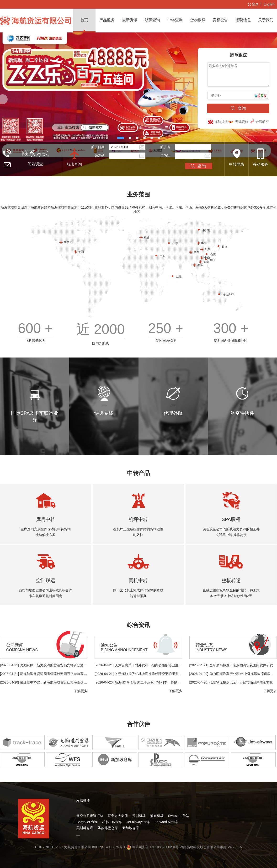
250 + (166, 328)
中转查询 (175, 20)
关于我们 (266, 20)
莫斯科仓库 (85, 828)
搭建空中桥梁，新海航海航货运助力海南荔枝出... (57, 682)
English (269, 4)
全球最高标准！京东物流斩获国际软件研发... (243, 665)
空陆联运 (46, 580)
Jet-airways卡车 (138, 822)
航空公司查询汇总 (90, 816)
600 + (35, 328)
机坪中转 (138, 519)
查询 (238, 108)
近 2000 (100, 329)
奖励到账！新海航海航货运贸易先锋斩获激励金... (57, 665)
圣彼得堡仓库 (108, 828)
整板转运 (231, 580)
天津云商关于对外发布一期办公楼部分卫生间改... (151, 665)
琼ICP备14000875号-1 (109, 847)
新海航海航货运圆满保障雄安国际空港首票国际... (57, 674)
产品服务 (107, 20)
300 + (231, 328)
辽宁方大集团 (118, 816)
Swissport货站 (179, 816)
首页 (84, 20)
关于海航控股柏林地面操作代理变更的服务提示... (151, 674)
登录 (253, 5)
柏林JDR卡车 (112, 822)
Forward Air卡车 (166, 822)
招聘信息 (243, 20)
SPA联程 (231, 519)
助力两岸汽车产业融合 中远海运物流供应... (241, 674)
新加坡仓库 (131, 828)
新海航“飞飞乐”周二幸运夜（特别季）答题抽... (149, 682)
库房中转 (46, 519)
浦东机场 (157, 816)
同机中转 (138, 580)
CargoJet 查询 (87, 822)
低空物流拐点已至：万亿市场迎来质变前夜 (241, 682)
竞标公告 (220, 20)
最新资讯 (130, 20)
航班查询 (152, 20)
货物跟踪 (198, 20)
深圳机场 (139, 816)
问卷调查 (35, 164)
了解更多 (81, 691)
